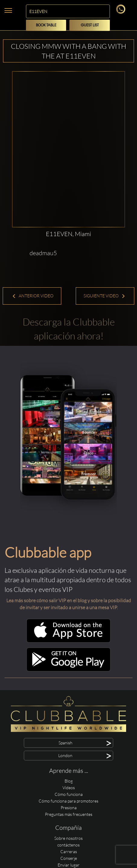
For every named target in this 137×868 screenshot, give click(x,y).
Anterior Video (33, 296)
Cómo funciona (69, 794)
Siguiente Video (104, 296)
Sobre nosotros (68, 838)
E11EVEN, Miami (68, 234)
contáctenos (68, 845)
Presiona (69, 808)
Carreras (69, 851)
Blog (69, 781)
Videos (69, 788)
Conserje (69, 858)
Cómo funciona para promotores (68, 801)
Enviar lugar (69, 865)
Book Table (46, 25)
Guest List (90, 25)
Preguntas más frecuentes (69, 814)
